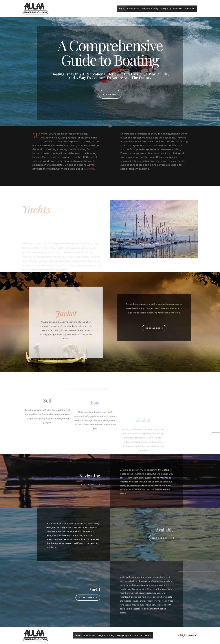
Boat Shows (133, 9)
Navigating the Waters (172, 9)
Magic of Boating (150, 9)
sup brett (52, 169)
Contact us (190, 9)
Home (121, 9)
